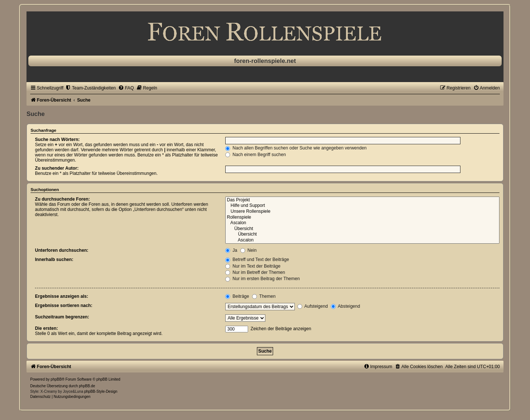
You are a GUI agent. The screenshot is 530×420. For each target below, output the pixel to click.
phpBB (56, 379)
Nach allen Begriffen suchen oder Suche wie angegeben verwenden (296, 148)
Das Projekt (362, 200)
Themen (264, 296)
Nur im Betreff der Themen (255, 272)
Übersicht (362, 229)
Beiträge (237, 296)
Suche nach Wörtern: (57, 140)
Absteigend (345, 306)
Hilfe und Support (362, 206)
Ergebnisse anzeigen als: (62, 296)
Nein (248, 250)
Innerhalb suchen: (54, 260)
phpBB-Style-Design (101, 391)
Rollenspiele (362, 218)
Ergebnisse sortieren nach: (64, 306)
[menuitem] (90, 88)
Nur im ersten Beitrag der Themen (262, 279)
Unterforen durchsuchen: (62, 250)
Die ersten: (47, 328)
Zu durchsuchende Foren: (62, 199)
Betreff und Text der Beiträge (257, 260)
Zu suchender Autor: (57, 168)
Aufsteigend (313, 306)
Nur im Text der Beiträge (253, 266)
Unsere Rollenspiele (362, 212)
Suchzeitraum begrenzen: (62, 317)
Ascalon (362, 223)
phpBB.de (87, 386)
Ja (231, 250)
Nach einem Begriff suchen (255, 155)
